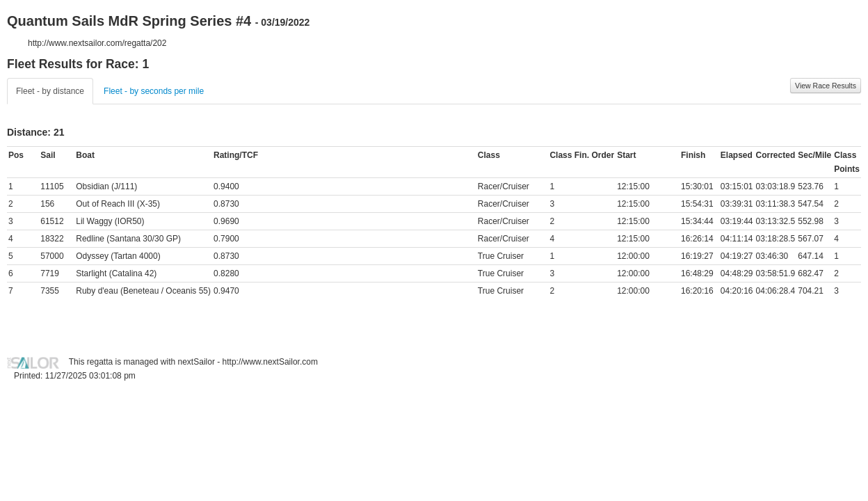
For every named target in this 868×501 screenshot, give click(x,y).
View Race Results (826, 86)
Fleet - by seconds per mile (154, 91)
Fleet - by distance (50, 91)
